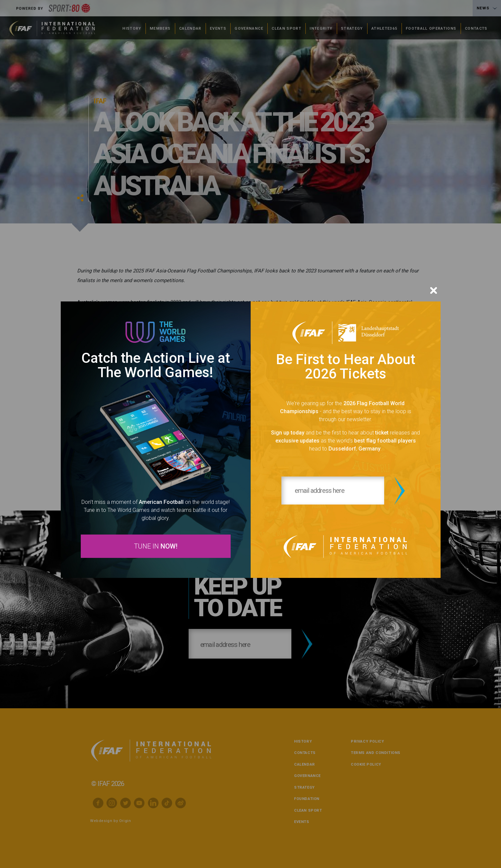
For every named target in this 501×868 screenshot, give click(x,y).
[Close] (434, 289)
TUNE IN (156, 547)
